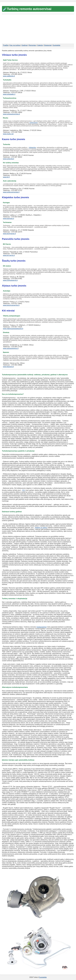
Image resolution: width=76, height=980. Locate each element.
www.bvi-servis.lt (9, 255)
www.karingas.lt (8, 219)
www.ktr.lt (6, 177)
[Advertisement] (38, 29)
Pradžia (6, 45)
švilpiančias (32, 148)
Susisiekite (56, 45)
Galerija (40, 45)
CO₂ (24, 490)
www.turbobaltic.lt (9, 94)
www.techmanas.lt (9, 234)
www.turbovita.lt (9, 159)
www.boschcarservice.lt (11, 305)
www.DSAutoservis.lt (10, 280)
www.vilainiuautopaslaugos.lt (13, 329)
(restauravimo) (42, 627)
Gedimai (25, 45)
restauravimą (33, 123)
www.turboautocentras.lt (11, 114)
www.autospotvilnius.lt (11, 348)
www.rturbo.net (8, 134)
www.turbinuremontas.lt (11, 192)
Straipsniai (48, 45)
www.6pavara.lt (8, 367)
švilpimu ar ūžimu (41, 528)
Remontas (32, 45)
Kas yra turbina (15, 45)
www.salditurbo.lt (9, 76)
